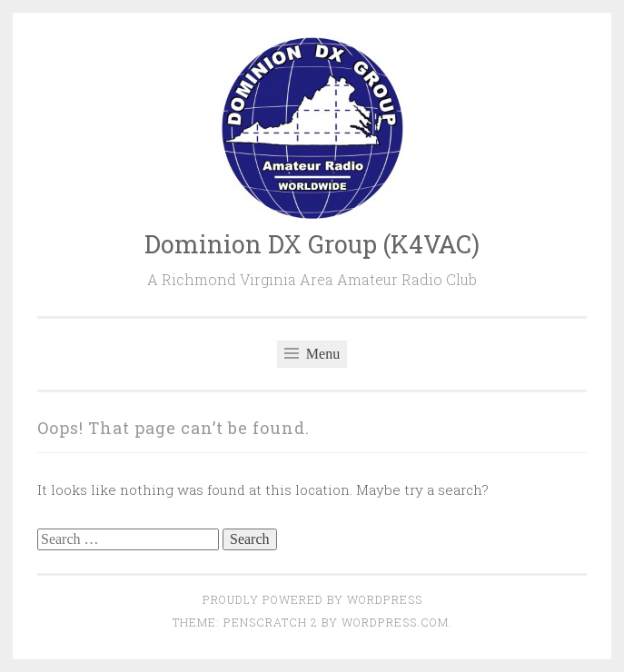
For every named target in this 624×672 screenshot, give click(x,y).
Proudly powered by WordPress (312, 599)
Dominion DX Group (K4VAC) (312, 244)
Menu (312, 354)
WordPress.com (395, 622)
